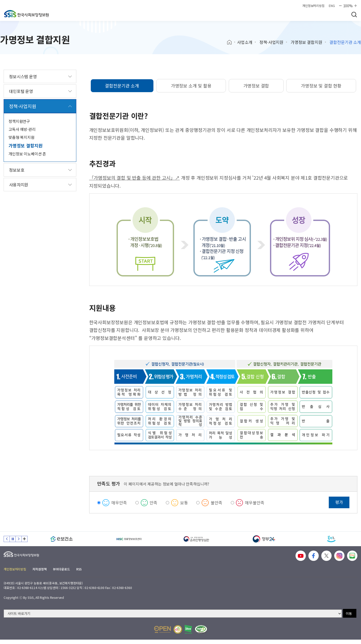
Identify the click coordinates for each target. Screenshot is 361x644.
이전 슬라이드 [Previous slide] (7, 539)
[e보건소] (62, 539)
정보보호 (17, 170)
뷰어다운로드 (61, 569)
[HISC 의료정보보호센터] (129, 539)
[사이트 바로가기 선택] (173, 614)
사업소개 (245, 42)
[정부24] (264, 539)
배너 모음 (24, 539)
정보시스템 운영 (23, 76)
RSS (79, 569)
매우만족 (119, 503)
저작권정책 (39, 569)
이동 (349, 613)
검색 (354, 14)
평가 (339, 502)
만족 (153, 503)
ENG (332, 6)
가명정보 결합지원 (306, 42)
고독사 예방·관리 (22, 129)
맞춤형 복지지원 (22, 137)
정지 (13, 539)
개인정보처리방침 (313, 6)
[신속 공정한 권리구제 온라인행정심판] (196, 539)
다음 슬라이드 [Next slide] (19, 539)
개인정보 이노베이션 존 (27, 154)
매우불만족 (255, 503)
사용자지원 (19, 185)
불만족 (216, 503)
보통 (184, 503)
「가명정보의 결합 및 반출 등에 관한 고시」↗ (135, 178)
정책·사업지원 (271, 42)
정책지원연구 (19, 121)
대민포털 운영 (21, 91)
